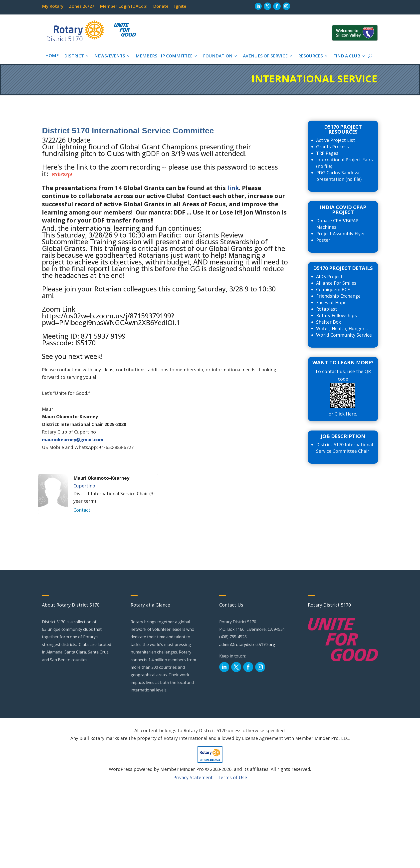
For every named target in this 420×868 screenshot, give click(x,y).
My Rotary (53, 7)
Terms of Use (232, 777)
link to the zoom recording (118, 167)
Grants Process (332, 147)
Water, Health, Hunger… (342, 328)
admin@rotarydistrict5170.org (247, 645)
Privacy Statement (193, 777)
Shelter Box (328, 322)
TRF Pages (327, 153)
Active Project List (336, 140)
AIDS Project (329, 276)
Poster (323, 240)
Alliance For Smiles (336, 283)
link (233, 188)
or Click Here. (343, 414)
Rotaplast (327, 309)
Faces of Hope (331, 302)
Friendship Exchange (338, 296)
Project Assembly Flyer (341, 233)
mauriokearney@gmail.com (73, 439)
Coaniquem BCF (333, 289)
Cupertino (84, 486)
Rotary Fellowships (336, 315)
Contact (82, 510)
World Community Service (344, 335)
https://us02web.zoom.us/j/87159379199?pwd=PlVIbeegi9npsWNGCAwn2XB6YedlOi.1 (111, 319)
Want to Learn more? (343, 362)
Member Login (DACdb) (124, 7)
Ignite (180, 7)
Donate (161, 7)
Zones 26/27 (82, 7)
